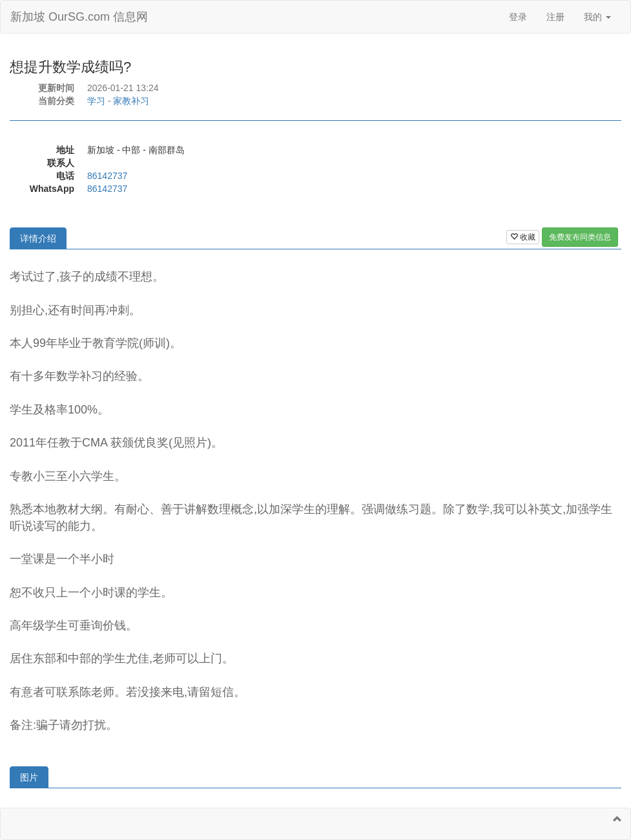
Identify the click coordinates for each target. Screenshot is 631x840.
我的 (597, 17)
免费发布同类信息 (580, 237)
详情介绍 (38, 238)
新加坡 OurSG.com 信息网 (79, 17)
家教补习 (131, 101)
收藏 (523, 237)
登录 (518, 17)
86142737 (107, 176)
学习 (96, 101)
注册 (555, 17)
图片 (29, 777)
